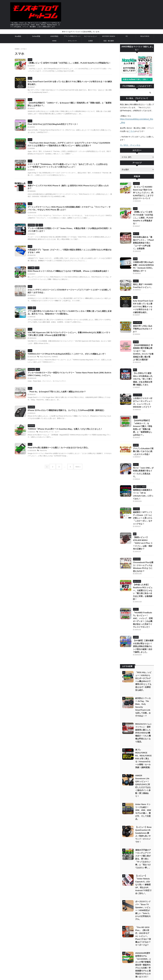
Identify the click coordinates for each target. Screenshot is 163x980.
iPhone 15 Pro (49, 457)
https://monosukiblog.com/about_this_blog (136, 119)
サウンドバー (72, 41)
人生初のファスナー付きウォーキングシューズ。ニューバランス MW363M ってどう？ (143, 365)
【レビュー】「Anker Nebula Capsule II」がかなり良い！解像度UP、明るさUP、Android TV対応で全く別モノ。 (143, 780)
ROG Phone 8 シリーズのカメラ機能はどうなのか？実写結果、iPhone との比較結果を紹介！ (72, 281)
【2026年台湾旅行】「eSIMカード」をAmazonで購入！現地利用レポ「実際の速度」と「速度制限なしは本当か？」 (143, 386)
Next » (76, 497)
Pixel (47, 371)
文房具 (90, 41)
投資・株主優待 (109, 41)
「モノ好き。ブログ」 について (101, 955)
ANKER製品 (54, 36)
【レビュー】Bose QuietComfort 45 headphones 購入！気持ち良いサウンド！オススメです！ (143, 731)
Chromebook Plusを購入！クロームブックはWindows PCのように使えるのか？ (143, 504)
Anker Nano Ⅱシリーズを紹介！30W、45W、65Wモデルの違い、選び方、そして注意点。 (143, 711)
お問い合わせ (68, 955)
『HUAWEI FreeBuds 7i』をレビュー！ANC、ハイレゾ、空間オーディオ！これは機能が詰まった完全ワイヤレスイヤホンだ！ (143, 545)
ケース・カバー (59, 457)
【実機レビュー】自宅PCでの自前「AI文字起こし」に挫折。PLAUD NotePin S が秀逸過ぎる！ (72, 63)
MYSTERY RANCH (109, 36)
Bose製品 (18, 36)
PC (127, 36)
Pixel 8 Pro (52, 371)
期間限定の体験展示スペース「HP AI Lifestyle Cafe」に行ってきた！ (143, 444)
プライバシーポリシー (81, 955)
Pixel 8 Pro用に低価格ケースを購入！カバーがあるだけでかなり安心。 (62, 476)
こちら (131, 127)
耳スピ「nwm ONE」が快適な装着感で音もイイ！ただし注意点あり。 (143, 425)
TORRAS (59, 371)
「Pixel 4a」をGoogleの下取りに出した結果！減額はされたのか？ (61, 411)
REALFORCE (145, 36)
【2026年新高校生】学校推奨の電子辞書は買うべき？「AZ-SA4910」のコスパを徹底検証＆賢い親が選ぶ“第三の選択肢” (143, 324)
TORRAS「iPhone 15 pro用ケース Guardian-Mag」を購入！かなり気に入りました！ (69, 454)
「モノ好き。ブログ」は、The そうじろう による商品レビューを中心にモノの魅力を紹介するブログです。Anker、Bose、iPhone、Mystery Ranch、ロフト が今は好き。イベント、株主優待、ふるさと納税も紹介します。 (82, 973)
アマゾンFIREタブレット (72, 36)
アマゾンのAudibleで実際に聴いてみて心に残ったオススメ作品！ (143, 407)
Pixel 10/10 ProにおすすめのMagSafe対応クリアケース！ (57, 128)
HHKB (54, 41)
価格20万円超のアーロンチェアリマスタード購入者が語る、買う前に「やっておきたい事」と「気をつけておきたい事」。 (143, 754)
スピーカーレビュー (90, 36)
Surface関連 (36, 36)
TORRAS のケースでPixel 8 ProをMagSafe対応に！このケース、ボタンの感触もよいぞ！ (70, 368)
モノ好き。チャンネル (128, 141)
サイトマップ (57, 955)
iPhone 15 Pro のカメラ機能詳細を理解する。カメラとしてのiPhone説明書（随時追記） (70, 433)
